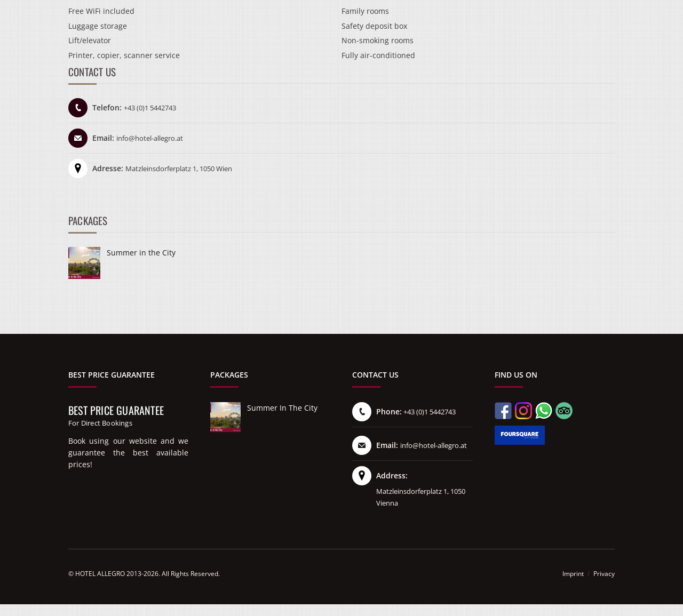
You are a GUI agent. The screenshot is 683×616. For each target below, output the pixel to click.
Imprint (573, 574)
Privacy (604, 574)
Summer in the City (141, 253)
